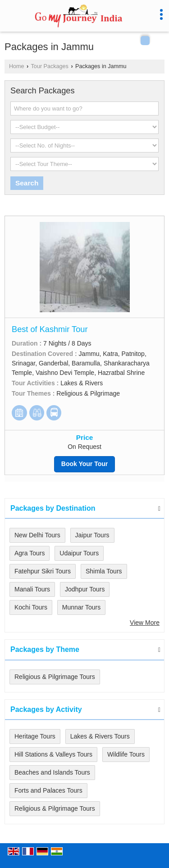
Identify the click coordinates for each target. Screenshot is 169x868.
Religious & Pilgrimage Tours (55, 677)
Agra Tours (30, 553)
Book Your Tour (84, 464)
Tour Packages (50, 66)
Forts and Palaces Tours (48, 790)
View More (145, 623)
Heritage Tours (35, 736)
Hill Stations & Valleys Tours (53, 754)
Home (17, 66)
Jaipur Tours (92, 535)
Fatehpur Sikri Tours (43, 571)
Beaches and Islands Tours (52, 772)
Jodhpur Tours (85, 589)
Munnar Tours (81, 607)
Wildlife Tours (126, 754)
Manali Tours (32, 589)
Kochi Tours (31, 607)
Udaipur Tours (79, 553)
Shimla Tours (104, 571)
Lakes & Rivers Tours (100, 736)
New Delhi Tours (37, 535)
